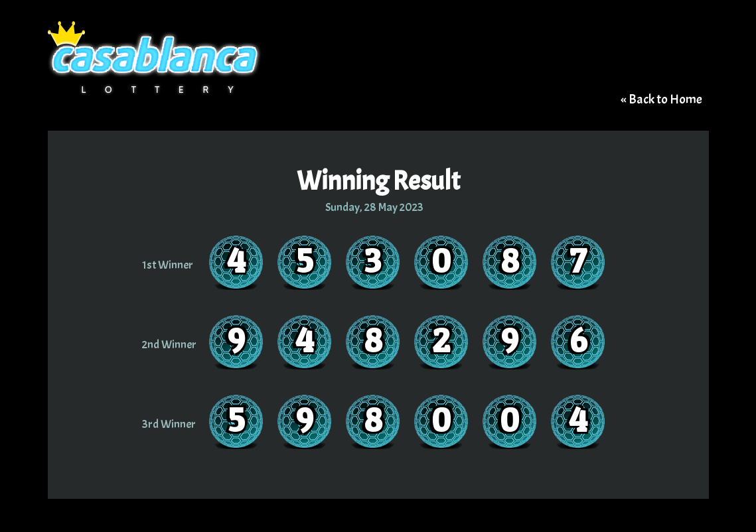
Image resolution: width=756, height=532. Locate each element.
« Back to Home (661, 99)
